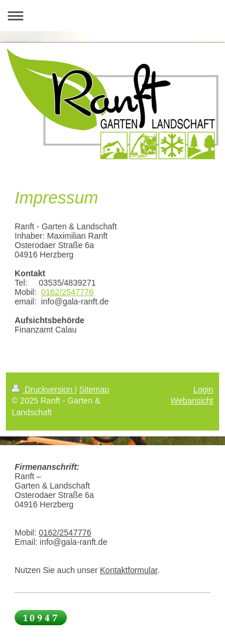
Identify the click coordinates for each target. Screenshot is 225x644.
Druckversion (43, 389)
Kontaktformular (129, 570)
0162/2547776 (67, 292)
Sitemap (94, 389)
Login (203, 389)
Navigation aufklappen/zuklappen (112, 16)
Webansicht (192, 401)
